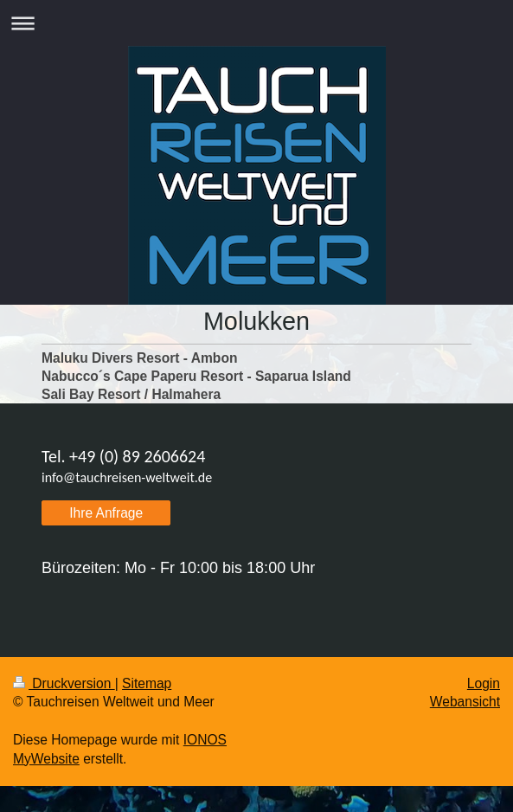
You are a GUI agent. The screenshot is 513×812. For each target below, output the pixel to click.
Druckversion (64, 683)
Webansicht (465, 702)
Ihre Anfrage (106, 513)
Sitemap (147, 683)
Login (484, 683)
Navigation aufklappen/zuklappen (256, 23)
